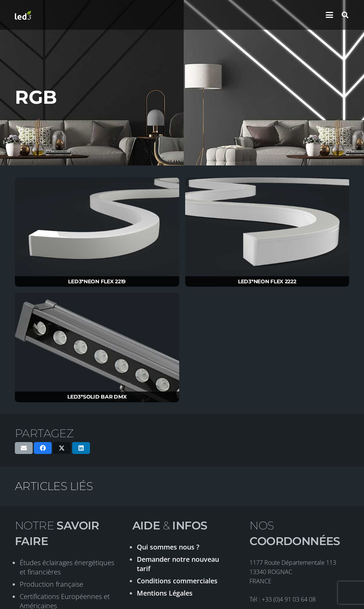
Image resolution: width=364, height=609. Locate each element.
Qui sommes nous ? (168, 547)
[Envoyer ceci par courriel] (24, 448)
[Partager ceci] (43, 448)
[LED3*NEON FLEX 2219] (97, 232)
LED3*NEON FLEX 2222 (267, 281)
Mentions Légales (165, 593)
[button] (329, 15)
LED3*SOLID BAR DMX (97, 397)
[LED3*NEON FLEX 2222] (267, 232)
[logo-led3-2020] (23, 15)
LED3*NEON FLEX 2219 (97, 281)
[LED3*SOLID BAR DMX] (97, 347)
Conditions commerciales (177, 581)
